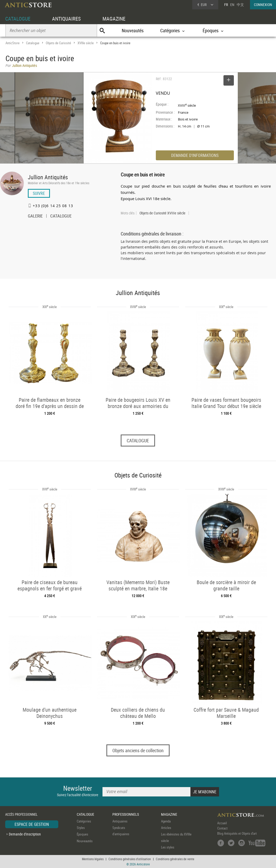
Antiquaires (120, 821)
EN (232, 5)
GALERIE (35, 216)
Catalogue (33, 43)
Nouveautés (133, 30)
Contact (222, 828)
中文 (240, 5)
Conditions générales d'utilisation (130, 859)
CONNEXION (263, 5)
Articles (166, 828)
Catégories (84, 821)
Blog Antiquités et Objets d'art (237, 833)
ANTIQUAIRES (66, 19)
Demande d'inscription (25, 834)
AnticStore (12, 43)
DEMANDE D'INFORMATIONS (195, 155)
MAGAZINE (114, 19)
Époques (82, 834)
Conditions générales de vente (175, 859)
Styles (81, 828)
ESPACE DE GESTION (32, 824)
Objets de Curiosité (58, 43)
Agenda (166, 821)
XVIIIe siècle (86, 43)
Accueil (222, 823)
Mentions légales (93, 859)
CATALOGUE (18, 19)
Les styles (168, 847)
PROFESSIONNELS (126, 814)
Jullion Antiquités (48, 177)
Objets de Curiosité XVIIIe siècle (162, 213)
